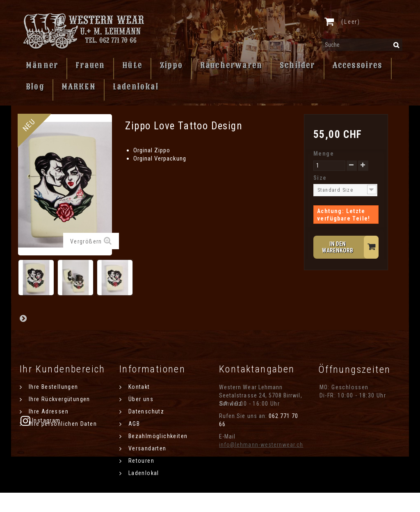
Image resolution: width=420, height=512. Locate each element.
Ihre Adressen (48, 411)
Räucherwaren (231, 65)
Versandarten (146, 448)
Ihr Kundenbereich (63, 369)
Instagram (340, 420)
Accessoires (358, 65)
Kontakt (138, 387)
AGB (133, 424)
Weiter (23, 318)
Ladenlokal (136, 87)
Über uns (140, 399)
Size (321, 178)
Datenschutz (145, 411)
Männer (42, 65)
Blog (35, 87)
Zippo (171, 65)
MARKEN (79, 87)
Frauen (90, 65)
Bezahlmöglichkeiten (157, 436)
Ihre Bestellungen (52, 387)
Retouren (140, 461)
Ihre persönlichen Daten (62, 424)
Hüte (132, 65)
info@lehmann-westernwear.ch (261, 445)
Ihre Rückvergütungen (58, 399)
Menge (324, 154)
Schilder (297, 65)
